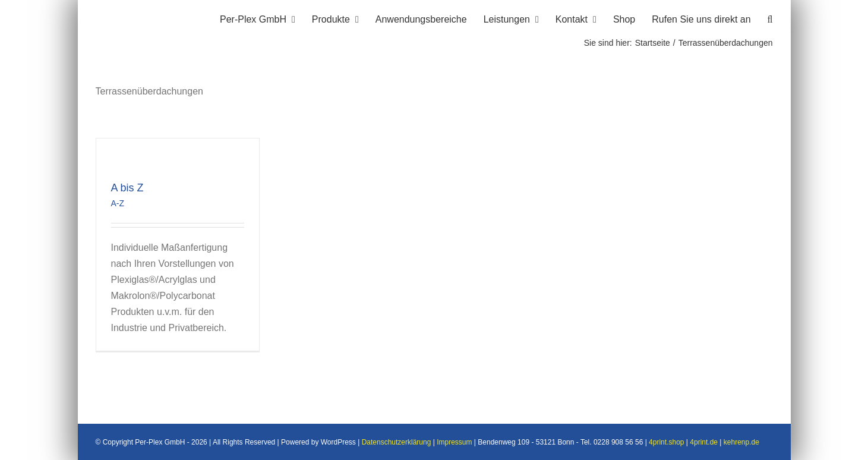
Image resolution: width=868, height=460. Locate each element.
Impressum (454, 442)
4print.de (704, 442)
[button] (770, 18)
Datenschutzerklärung (397, 442)
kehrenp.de (741, 442)
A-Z (118, 203)
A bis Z (127, 188)
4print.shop (666, 442)
